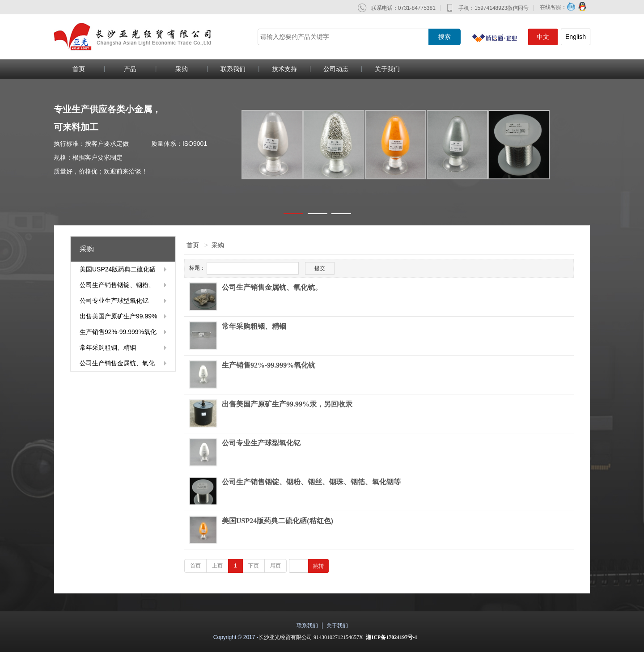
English (576, 37)
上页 (217, 566)
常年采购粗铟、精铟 (108, 347)
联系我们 (233, 69)
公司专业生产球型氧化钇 (114, 301)
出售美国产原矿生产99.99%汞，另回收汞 (118, 318)
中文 (543, 37)
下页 (254, 566)
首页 (79, 69)
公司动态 (336, 69)
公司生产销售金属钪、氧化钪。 (117, 365)
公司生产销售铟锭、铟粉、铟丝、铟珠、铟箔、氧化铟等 (117, 287)
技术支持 (284, 69)
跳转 (318, 566)
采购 (182, 69)
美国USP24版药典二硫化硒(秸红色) (118, 271)
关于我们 (387, 69)
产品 (130, 69)
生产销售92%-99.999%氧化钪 (118, 334)
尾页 (275, 566)
